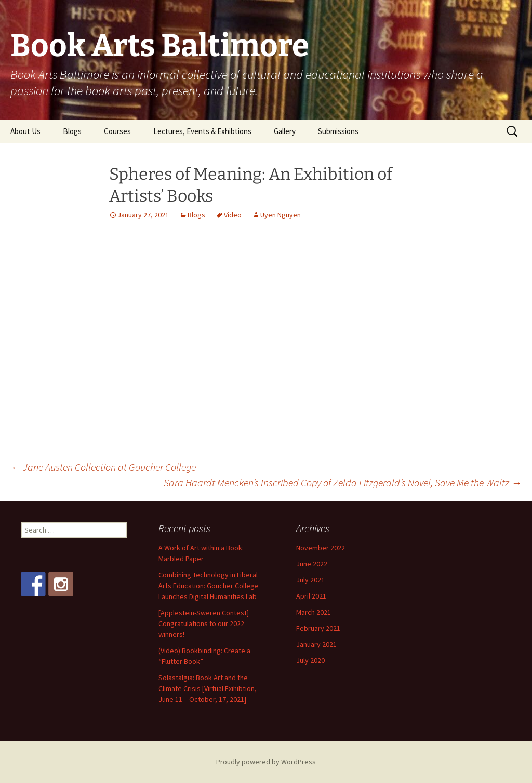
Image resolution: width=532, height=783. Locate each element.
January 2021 (316, 644)
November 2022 (321, 548)
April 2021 (311, 596)
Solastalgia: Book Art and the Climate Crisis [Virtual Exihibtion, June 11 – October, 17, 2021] (208, 688)
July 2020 (310, 660)
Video (233, 215)
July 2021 (310, 580)
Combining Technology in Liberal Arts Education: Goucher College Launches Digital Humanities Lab (209, 586)
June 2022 (312, 564)
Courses (117, 131)
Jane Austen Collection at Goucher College (103, 467)
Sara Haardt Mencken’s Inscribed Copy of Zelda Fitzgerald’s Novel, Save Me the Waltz (343, 482)
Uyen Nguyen (281, 215)
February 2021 (318, 628)
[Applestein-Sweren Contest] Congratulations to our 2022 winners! (204, 623)
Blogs (72, 131)
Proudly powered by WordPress (266, 762)
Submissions (338, 131)
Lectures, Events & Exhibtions (202, 131)
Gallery (285, 131)
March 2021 (314, 612)
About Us (25, 131)
